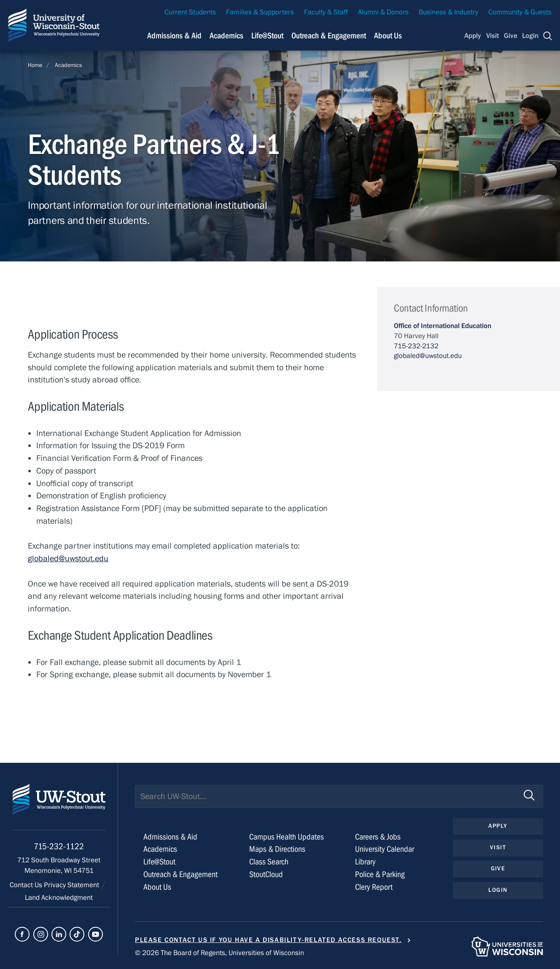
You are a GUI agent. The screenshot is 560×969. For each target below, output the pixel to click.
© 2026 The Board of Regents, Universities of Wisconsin (219, 953)
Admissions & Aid (170, 837)
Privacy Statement (72, 885)
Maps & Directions (277, 849)
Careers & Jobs (378, 837)
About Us (388, 36)
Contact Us (27, 885)
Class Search (269, 862)
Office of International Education (443, 326)
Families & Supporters (260, 12)
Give (511, 36)
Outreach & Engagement (180, 874)
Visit (493, 36)
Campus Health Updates (287, 837)
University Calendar (385, 849)
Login (530, 36)
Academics (69, 65)
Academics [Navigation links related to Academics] (226, 36)
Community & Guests (520, 12)
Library (365, 862)
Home (35, 65)
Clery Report (374, 887)
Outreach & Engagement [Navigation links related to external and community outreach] (329, 36)
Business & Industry (448, 12)
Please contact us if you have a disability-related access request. (268, 940)
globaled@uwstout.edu (68, 559)
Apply (473, 36)
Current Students (190, 12)
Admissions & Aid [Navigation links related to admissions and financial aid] (174, 36)
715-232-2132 (416, 346)
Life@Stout (159, 862)
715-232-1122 (59, 847)
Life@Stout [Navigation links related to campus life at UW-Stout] (267, 36)
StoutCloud (266, 874)
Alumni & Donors (383, 12)
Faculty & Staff (326, 12)
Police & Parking (380, 874)
